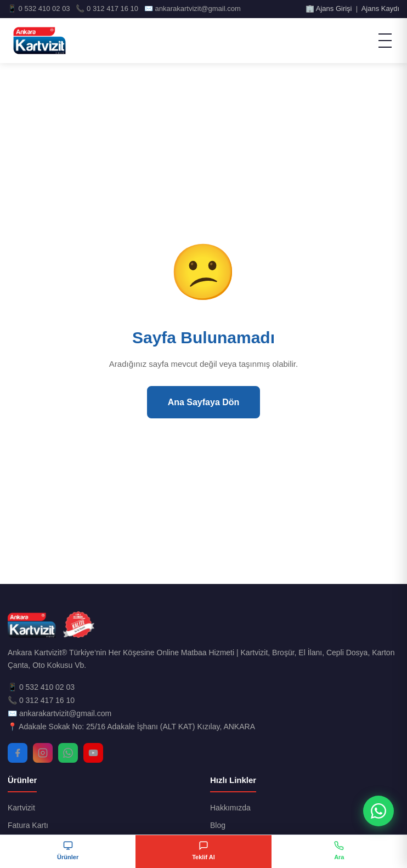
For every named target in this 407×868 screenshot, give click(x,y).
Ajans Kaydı (380, 8)
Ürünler (68, 850)
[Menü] (385, 41)
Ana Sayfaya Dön (204, 402)
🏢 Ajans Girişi (329, 8)
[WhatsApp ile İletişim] (378, 811)
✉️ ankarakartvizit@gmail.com (60, 713)
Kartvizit (21, 808)
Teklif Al (203, 850)
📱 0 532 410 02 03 (41, 687)
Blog (218, 825)
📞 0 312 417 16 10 (41, 700)
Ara (339, 850)
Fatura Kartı (28, 825)
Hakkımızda (230, 808)
